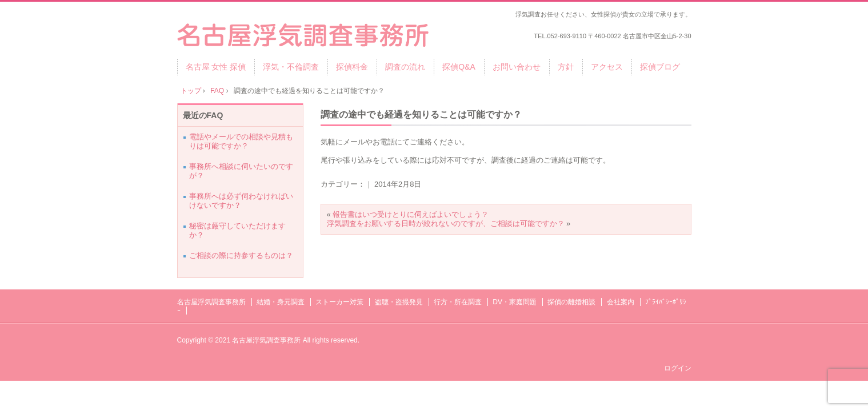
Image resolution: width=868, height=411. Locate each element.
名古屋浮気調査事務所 (211, 302)
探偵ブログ (660, 67)
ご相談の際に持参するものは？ (241, 255)
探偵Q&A (459, 67)
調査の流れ (405, 67)
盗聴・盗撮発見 (399, 302)
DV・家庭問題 (515, 302)
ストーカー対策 (339, 302)
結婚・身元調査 (281, 302)
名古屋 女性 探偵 (216, 67)
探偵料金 (352, 67)
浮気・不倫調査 (291, 67)
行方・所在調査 (458, 302)
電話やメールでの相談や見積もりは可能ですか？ (241, 141)
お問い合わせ (517, 67)
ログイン (678, 368)
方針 (566, 67)
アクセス (607, 67)
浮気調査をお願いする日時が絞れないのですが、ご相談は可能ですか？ (446, 223)
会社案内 (621, 302)
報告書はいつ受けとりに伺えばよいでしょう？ (411, 214)
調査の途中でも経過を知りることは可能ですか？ (421, 114)
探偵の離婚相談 (571, 302)
